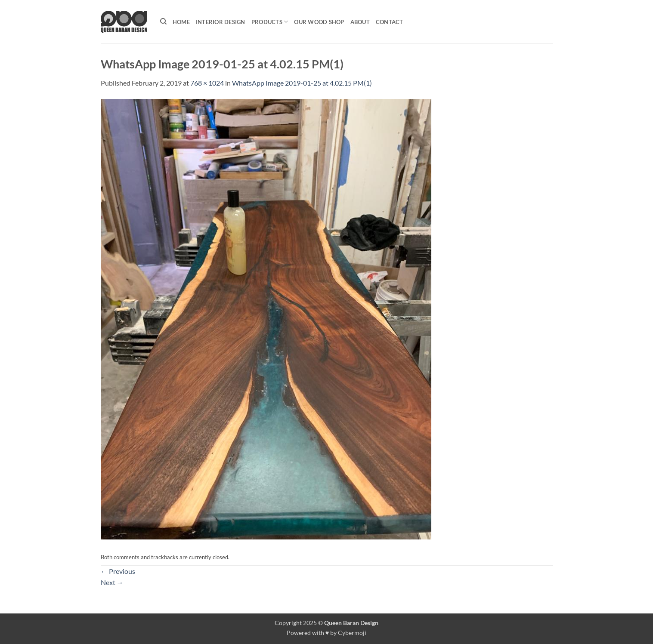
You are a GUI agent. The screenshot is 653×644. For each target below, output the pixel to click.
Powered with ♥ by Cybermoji (327, 633)
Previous (118, 571)
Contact (390, 22)
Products (270, 22)
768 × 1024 (207, 83)
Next (112, 582)
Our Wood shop (319, 22)
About (360, 22)
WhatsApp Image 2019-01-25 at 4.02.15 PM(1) (302, 83)
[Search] (163, 22)
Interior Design (221, 22)
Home (181, 22)
